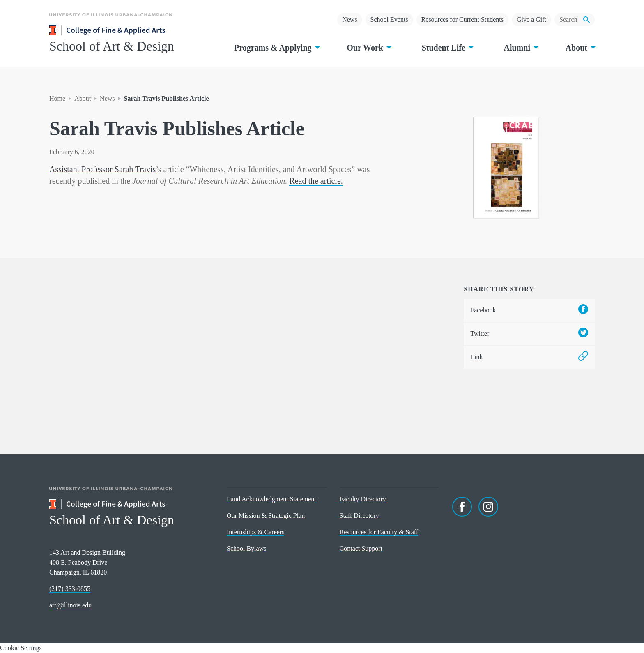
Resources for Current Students (462, 20)
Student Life (447, 48)
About (580, 48)
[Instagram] (488, 507)
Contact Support (361, 548)
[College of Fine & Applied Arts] (131, 30)
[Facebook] (462, 507)
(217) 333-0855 (70, 589)
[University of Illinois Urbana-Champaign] (111, 21)
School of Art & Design (112, 46)
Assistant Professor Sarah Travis (102, 169)
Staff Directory (359, 516)
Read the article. (316, 181)
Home (57, 98)
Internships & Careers (255, 532)
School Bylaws (246, 548)
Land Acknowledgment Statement (271, 499)
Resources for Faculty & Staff (379, 532)
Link (529, 357)
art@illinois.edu (70, 605)
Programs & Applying (276, 48)
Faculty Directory (363, 499)
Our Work (368, 48)
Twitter (529, 334)
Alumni (520, 48)
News (350, 20)
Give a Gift (531, 20)
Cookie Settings (21, 648)
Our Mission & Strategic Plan (266, 516)
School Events (389, 20)
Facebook (529, 310)
